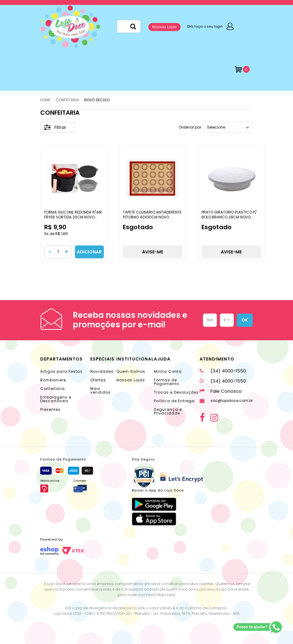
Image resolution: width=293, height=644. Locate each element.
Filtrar (55, 127)
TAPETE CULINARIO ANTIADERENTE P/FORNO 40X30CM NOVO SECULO (152, 217)
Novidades (102, 371)
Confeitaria (53, 389)
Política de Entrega (174, 401)
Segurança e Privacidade (168, 411)
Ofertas (98, 380)
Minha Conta (168, 371)
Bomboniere (53, 380)
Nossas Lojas (164, 27)
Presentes (50, 409)
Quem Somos (131, 371)
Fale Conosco (221, 391)
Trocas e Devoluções (176, 392)
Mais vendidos (100, 390)
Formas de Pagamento (166, 382)
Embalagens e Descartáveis (56, 399)
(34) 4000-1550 (223, 371)
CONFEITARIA (67, 100)
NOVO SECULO (97, 100)
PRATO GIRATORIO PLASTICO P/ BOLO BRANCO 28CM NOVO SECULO (229, 217)
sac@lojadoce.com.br (226, 401)
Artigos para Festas (61, 371)
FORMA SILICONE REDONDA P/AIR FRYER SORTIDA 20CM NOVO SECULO (73, 217)
